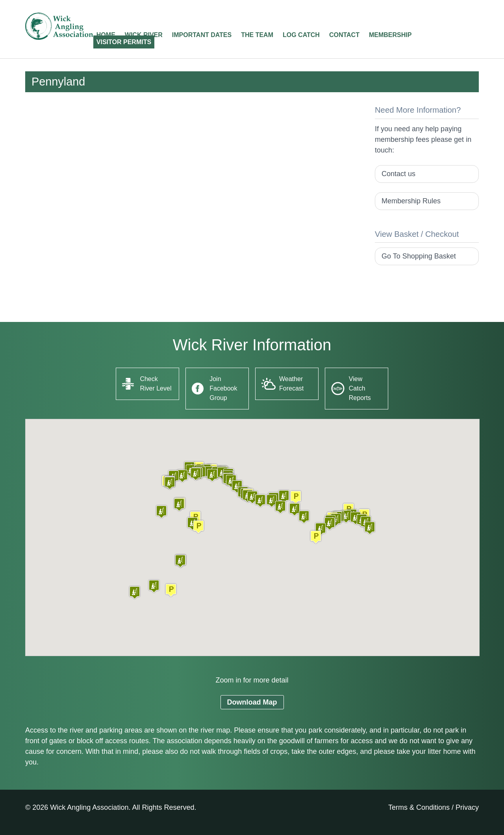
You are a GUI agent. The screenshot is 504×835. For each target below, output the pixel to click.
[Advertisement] (194, 160)
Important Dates (202, 35)
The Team (257, 35)
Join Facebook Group (223, 388)
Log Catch (301, 35)
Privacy (467, 807)
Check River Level (156, 384)
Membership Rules (411, 201)
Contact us (398, 174)
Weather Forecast (291, 384)
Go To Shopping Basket (419, 256)
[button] (171, 590)
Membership (390, 35)
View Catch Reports (360, 388)
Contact (344, 35)
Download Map (252, 702)
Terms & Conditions (419, 807)
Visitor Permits (124, 42)
